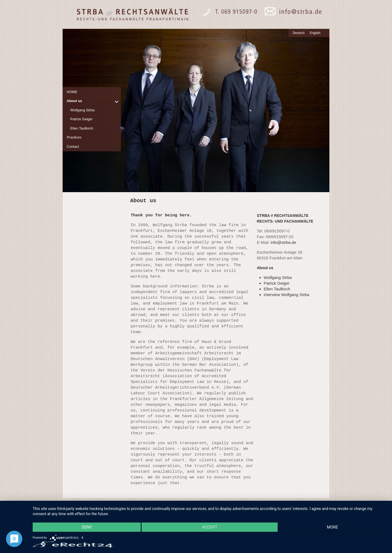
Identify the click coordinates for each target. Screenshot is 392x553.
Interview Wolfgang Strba (287, 295)
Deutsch (299, 33)
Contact (73, 147)
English (315, 33)
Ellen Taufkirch (82, 128)
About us (74, 101)
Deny (85, 528)
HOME (72, 92)
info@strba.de (283, 242)
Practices (74, 137)
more (334, 528)
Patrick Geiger (81, 119)
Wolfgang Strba (82, 110)
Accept (210, 528)
